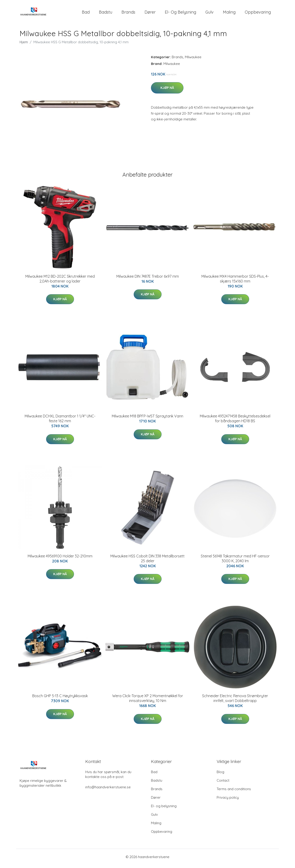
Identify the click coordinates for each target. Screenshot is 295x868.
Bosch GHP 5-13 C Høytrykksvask (60, 699)
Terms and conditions (234, 792)
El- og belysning (180, 14)
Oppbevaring (258, 14)
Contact (223, 784)
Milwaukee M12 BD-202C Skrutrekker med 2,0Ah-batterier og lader (60, 282)
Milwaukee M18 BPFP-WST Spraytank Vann (147, 419)
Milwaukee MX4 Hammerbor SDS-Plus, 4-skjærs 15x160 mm (235, 282)
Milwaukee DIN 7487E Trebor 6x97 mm (148, 280)
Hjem (24, 45)
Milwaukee (193, 60)
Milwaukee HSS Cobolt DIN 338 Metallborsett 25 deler (147, 562)
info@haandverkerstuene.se (108, 790)
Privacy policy (228, 801)
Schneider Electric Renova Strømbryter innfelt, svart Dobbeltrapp (235, 701)
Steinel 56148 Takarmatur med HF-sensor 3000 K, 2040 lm (235, 562)
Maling (229, 14)
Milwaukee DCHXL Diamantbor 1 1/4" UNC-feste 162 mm (60, 422)
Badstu (106, 14)
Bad (86, 14)
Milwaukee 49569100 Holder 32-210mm (60, 559)
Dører (150, 14)
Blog (220, 775)
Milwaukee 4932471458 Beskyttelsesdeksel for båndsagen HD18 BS (235, 422)
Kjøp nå (167, 91)
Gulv (209, 14)
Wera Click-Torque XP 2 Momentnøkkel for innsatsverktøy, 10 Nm (148, 701)
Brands (128, 14)
